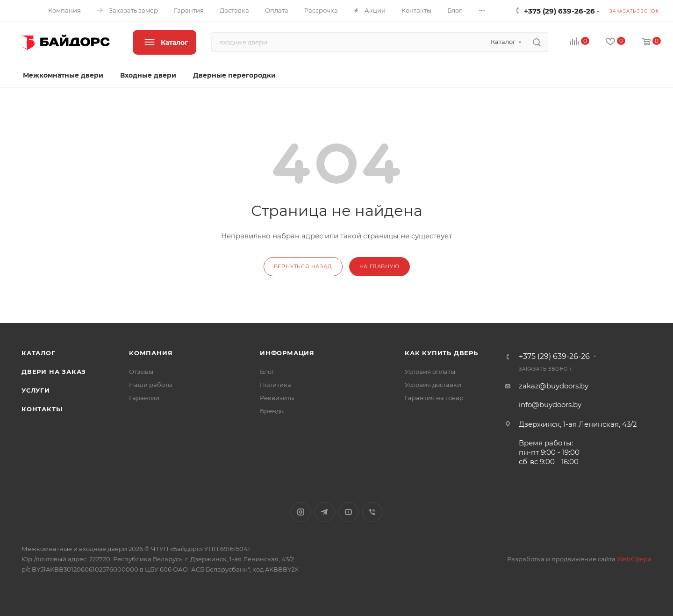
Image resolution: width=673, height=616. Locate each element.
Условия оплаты (430, 372)
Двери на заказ (54, 372)
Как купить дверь (441, 353)
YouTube (348, 512)
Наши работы (151, 385)
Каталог (39, 353)
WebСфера (634, 559)
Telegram (325, 512)
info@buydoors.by (550, 405)
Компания (151, 353)
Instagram (301, 512)
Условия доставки (433, 385)
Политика (276, 385)
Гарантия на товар (434, 398)
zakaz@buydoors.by (554, 386)
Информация (287, 353)
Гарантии (144, 398)
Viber (372, 512)
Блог (267, 372)
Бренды (272, 411)
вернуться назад (303, 266)
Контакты (42, 409)
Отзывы (141, 372)
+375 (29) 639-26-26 (559, 11)
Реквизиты (277, 398)
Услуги (36, 390)
